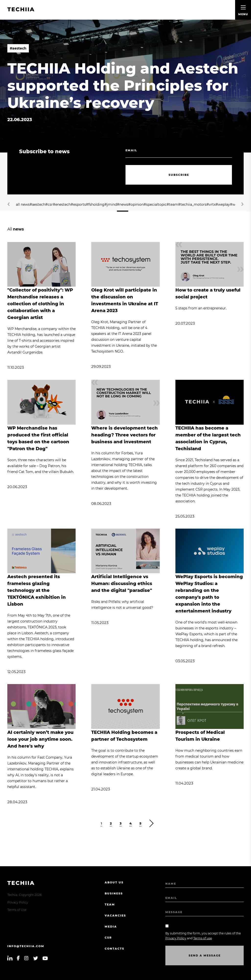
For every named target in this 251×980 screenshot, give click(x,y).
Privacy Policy (18, 902)
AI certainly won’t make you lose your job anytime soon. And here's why (40, 739)
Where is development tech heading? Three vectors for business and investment (125, 435)
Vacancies (115, 916)
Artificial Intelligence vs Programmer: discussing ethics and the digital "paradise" (122, 584)
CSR (108, 938)
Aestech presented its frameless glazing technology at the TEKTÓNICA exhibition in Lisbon (37, 590)
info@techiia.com (26, 946)
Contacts (114, 949)
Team (110, 904)
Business (114, 893)
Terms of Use (17, 910)
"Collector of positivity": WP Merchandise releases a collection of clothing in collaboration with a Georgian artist (40, 304)
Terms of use (203, 938)
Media (111, 927)
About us (114, 882)
